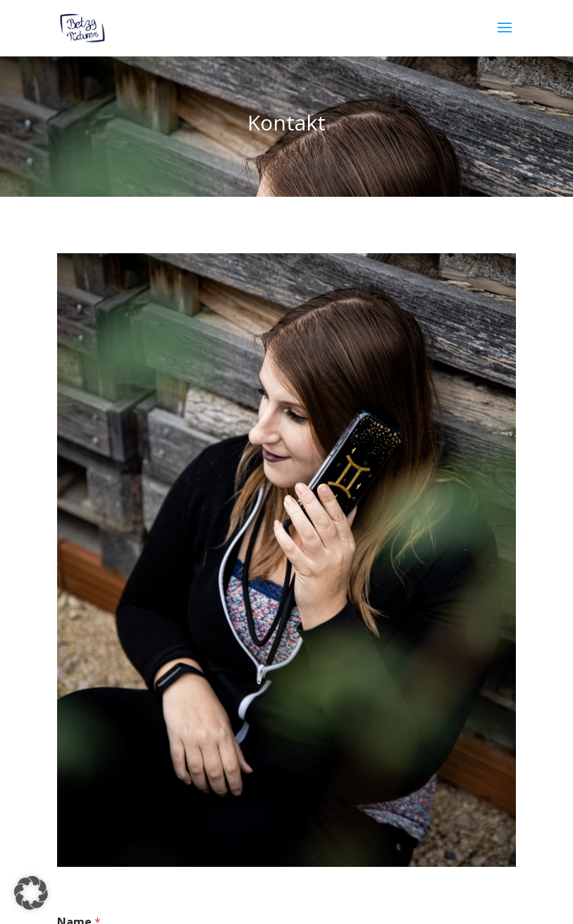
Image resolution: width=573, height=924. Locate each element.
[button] (31, 893)
